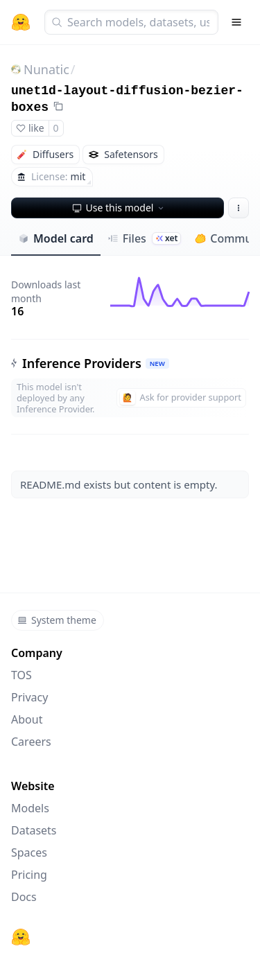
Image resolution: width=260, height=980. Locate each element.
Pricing (29, 875)
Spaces (29, 852)
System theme (57, 620)
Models (30, 808)
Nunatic (46, 69)
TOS (21, 675)
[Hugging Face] (21, 937)
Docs (24, 897)
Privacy (29, 697)
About (27, 719)
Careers (31, 742)
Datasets (34, 830)
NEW (157, 364)
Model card (56, 238)
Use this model (119, 208)
